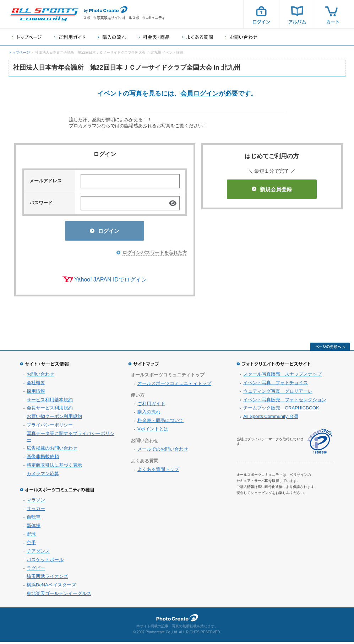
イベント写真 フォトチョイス (276, 385)
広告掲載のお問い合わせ (52, 450)
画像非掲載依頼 (43, 459)
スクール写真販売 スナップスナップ (282, 376)
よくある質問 (197, 37)
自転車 (34, 519)
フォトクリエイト (177, 620)
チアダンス (38, 553)
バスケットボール (45, 562)
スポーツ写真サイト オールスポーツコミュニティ (44, 15)
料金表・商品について (160, 422)
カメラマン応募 (43, 476)
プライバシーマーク (320, 443)
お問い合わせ (241, 37)
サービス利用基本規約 (50, 402)
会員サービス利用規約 (50, 410)
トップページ (27, 37)
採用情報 (36, 393)
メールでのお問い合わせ (163, 451)
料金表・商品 (154, 37)
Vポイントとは (153, 431)
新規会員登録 (272, 189)
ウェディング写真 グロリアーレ (278, 393)
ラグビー (36, 570)
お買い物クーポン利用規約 (54, 418)
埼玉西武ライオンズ (47, 578)
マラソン (36, 502)
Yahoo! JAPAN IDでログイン (111, 282)
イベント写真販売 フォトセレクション (285, 402)
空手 (31, 545)
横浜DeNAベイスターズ (51, 587)
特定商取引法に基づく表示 (54, 467)
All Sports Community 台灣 (271, 418)
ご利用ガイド (70, 37)
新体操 (34, 528)
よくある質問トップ (158, 471)
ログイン (261, 14)
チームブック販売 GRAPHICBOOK (281, 410)
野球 (31, 536)
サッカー (36, 511)
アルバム (297, 14)
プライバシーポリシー (50, 427)
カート (333, 14)
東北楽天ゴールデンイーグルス (59, 595)
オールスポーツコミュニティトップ (174, 385)
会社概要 (36, 385)
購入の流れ (112, 37)
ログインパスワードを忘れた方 (155, 255)
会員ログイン (200, 93)
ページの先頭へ (330, 349)
